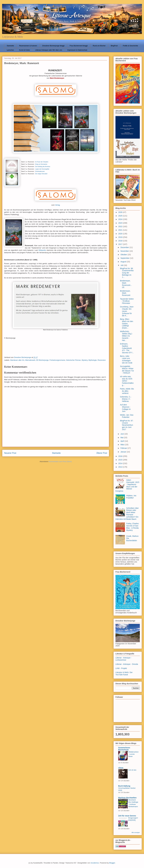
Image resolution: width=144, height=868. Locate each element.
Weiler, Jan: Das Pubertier (127, 416)
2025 (121, 216)
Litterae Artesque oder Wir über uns (49, 50)
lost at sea (132, 770)
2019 (121, 237)
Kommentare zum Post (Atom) (60, 462)
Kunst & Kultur (25, 50)
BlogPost (114, 46)
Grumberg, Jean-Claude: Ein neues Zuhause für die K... (127, 311)
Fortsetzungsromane (57, 360)
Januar (124, 452)
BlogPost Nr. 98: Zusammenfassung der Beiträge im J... (127, 273)
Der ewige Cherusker (41, 174)
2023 (121, 223)
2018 (121, 241)
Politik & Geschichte (130, 46)
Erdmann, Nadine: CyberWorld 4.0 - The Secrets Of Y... (127, 348)
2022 (121, 226)
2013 (121, 467)
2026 (121, 212)
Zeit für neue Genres (127, 816)
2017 (121, 244)
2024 (121, 219)
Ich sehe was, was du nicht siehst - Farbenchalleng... (127, 381)
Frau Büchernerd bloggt (79, 46)
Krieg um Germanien (41, 164)
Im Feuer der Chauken (42, 162)
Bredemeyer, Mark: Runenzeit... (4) (126, 284)
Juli (122, 265)
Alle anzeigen (136, 832)
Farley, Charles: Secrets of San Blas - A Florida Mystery (133, 527)
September (125, 258)
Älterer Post (102, 453)
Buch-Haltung (124, 786)
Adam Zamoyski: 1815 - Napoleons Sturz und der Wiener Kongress (127, 485)
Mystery (85, 360)
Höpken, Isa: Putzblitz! (131, 497)
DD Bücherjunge (42, 360)
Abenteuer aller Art (17, 360)
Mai (122, 438)
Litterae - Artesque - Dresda (127, 664)
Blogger (112, 863)
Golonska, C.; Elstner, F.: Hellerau (126, 399)
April (123, 441)
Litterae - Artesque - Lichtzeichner (124, 659)
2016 (121, 456)
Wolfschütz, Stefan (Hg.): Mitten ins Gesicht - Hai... (126, 336)
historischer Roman (73, 360)
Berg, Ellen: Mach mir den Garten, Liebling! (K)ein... (127, 324)
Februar (124, 448)
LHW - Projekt (121, 668)
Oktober (124, 255)
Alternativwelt (30, 360)
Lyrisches (10, 50)
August (124, 262)
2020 (121, 234)
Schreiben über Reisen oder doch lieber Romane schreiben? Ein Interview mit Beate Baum (127, 514)
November (125, 251)
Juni (122, 434)
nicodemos (95, 863)
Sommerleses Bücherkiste (124, 749)
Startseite (10, 46)
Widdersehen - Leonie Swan (133, 754)
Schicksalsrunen (40, 171)
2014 (121, 463)
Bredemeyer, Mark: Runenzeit (125, 293)
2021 (121, 230)
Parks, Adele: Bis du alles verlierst (127, 391)
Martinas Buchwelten (127, 798)
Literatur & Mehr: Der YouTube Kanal (124, 673)
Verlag (58, 205)
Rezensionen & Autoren (28, 46)
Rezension (102, 360)
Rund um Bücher (99, 46)
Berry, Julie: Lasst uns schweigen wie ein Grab (126, 359)
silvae (121, 768)
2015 (121, 460)
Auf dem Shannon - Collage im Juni (125, 408)
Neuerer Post (10, 453)
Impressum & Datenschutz (77, 50)
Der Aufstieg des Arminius (43, 167)
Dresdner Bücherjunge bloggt (53, 46)
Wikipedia (42, 250)
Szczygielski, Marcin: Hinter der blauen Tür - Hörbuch (127, 370)
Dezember (125, 247)
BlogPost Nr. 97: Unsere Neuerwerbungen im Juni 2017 (127, 425)
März (123, 445)
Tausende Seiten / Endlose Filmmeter (127, 301)
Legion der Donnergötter (42, 169)
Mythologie (93, 360)
